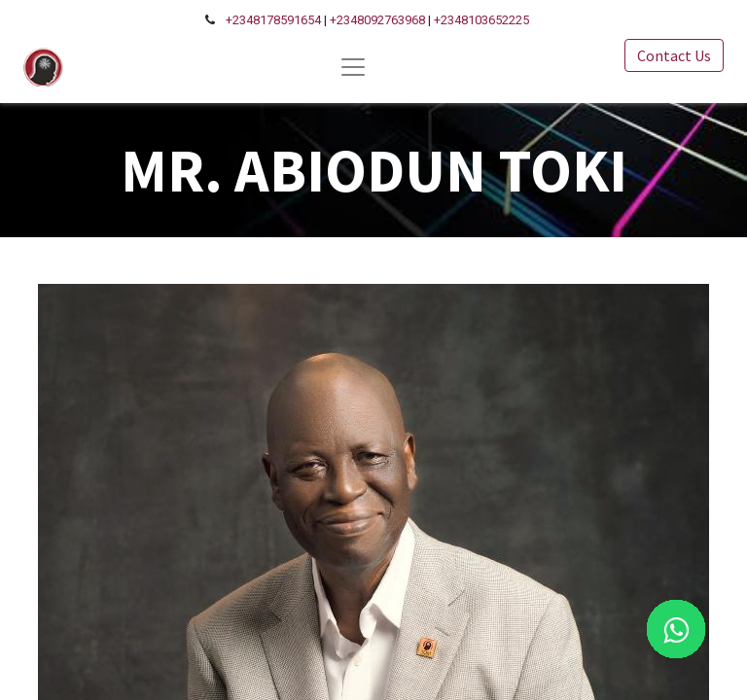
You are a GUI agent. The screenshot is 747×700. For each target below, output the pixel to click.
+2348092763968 (377, 20)
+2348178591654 (273, 20)
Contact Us (674, 55)
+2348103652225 (481, 20)
